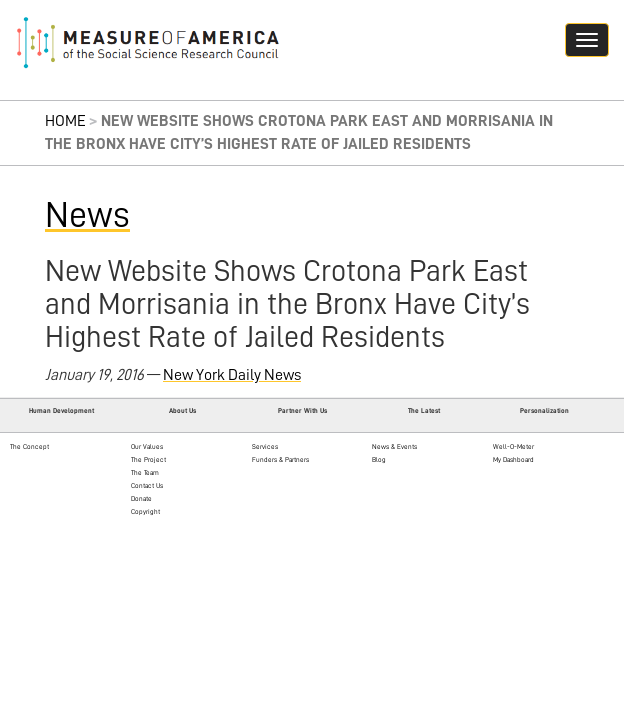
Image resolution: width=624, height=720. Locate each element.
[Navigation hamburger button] (587, 40)
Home (65, 121)
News (87, 215)
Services (265, 446)
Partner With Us (302, 410)
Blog (379, 459)
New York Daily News (232, 375)
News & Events (394, 446)
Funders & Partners (280, 459)
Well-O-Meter (513, 446)
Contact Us (147, 485)
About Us (182, 410)
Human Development (61, 410)
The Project (148, 459)
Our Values (147, 446)
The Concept (29, 446)
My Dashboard (513, 459)
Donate (141, 498)
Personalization (544, 410)
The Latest (424, 410)
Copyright (145, 511)
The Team (145, 472)
